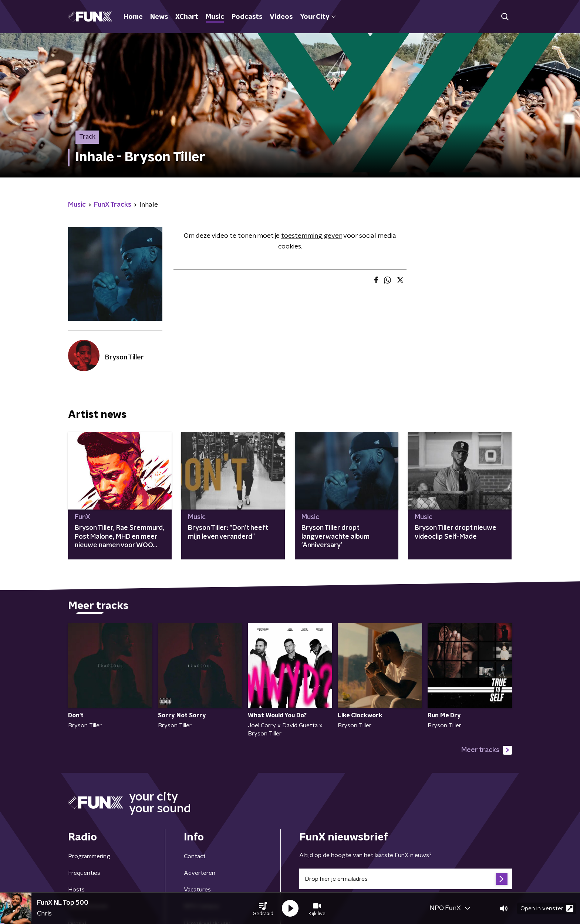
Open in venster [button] (547, 908)
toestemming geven (312, 236)
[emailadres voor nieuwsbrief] (406, 879)
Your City (318, 17)
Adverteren (200, 873)
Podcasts (247, 17)
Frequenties (84, 873)
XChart (187, 17)
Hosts (76, 890)
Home (133, 17)
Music (215, 17)
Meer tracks (487, 750)
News (159, 17)
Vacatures (197, 890)
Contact (195, 856)
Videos (281, 17)
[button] (263, 908)
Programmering (89, 856)
